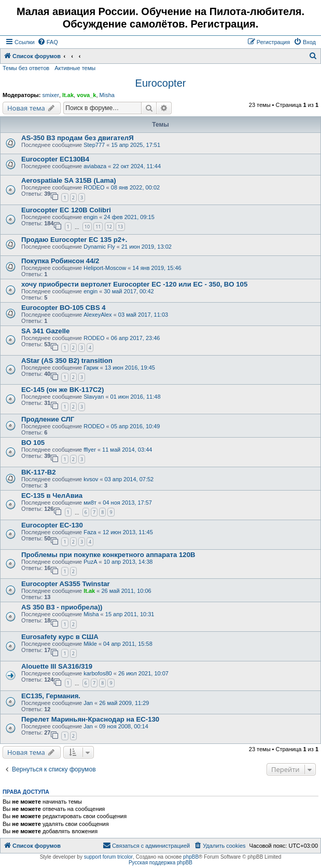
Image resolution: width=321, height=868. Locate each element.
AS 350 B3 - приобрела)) (62, 607)
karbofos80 (97, 673)
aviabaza (95, 166)
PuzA (90, 562)
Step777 (94, 145)
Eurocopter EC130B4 (55, 159)
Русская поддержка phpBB (160, 863)
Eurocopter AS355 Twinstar (66, 584)
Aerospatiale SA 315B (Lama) (69, 180)
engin (90, 217)
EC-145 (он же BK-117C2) (62, 390)
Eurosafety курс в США (60, 637)
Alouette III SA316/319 (57, 666)
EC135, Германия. (51, 696)
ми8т (90, 503)
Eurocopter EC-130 (52, 525)
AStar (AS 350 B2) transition (67, 361)
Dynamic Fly (99, 247)
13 (120, 227)
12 (109, 227)
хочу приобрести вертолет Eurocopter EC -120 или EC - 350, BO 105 (134, 284)
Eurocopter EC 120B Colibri (66, 210)
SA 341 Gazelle (45, 331)
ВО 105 (33, 443)
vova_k (86, 95)
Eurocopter (161, 83)
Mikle (90, 644)
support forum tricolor (108, 857)
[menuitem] (48, 42)
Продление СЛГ (48, 419)
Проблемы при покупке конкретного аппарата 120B (108, 555)
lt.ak (68, 95)
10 (87, 227)
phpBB (191, 857)
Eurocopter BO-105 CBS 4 (64, 308)
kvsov (91, 479)
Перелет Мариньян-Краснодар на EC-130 (90, 719)
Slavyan (94, 397)
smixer (50, 95)
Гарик (91, 368)
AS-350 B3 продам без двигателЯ (78, 138)
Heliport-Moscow (105, 268)
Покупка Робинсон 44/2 (60, 261)
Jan (88, 703)
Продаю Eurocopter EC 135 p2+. (74, 240)
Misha (107, 95)
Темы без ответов (26, 68)
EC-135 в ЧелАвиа (52, 496)
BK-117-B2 (39, 472)
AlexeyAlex (97, 315)
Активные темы (75, 68)
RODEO (94, 187)
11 (98, 227)
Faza (90, 532)
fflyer (90, 450)
